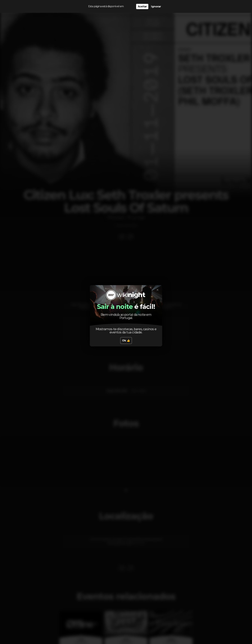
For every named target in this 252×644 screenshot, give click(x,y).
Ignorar (156, 6)
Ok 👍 (126, 341)
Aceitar (142, 6)
